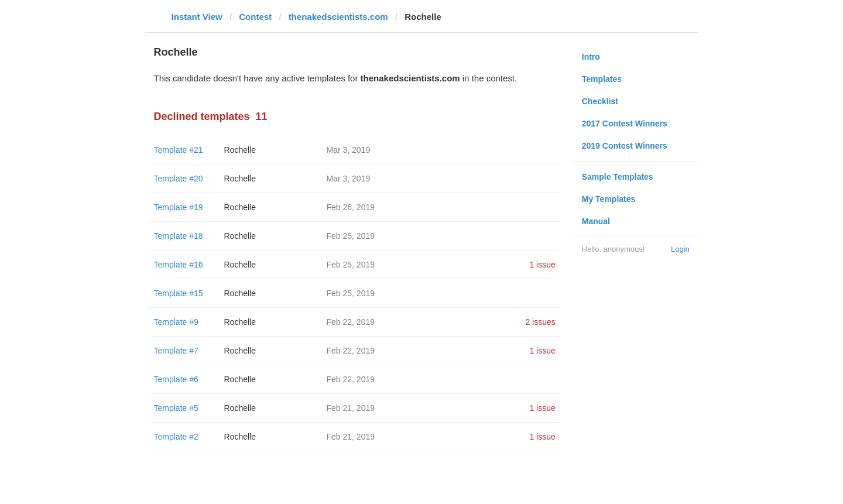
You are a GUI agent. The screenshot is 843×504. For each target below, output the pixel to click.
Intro (591, 57)
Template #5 (176, 408)
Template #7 (176, 351)
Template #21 (179, 150)
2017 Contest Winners (625, 124)
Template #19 (179, 207)
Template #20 (179, 179)
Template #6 (176, 379)
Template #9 (176, 322)
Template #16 (179, 265)
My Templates (609, 199)
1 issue (542, 265)
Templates (602, 79)
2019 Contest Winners (625, 146)
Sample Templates (618, 177)
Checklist (600, 101)
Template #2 (176, 437)
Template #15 (179, 293)
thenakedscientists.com (338, 17)
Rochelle (240, 150)
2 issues (540, 322)
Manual (596, 221)
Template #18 (179, 236)
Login (680, 249)
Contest (255, 17)
